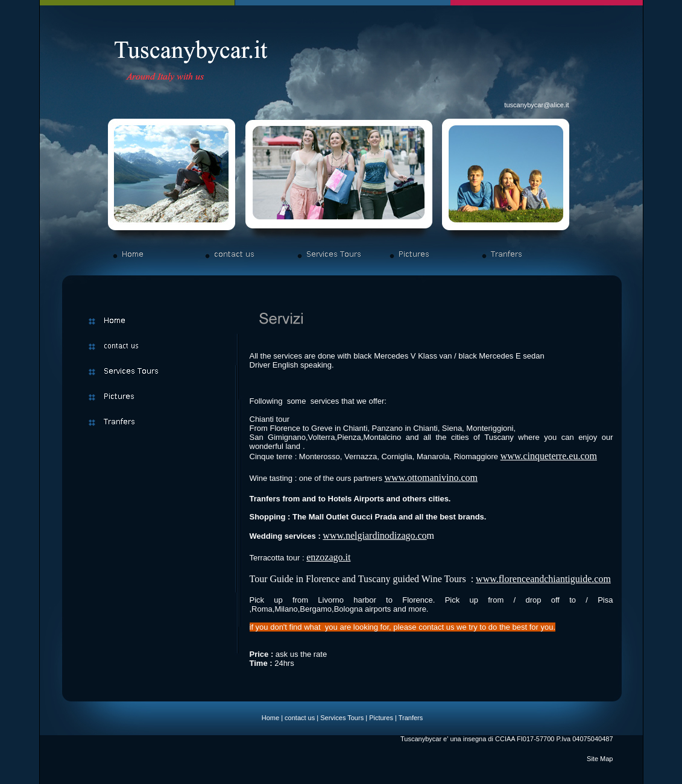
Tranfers (411, 718)
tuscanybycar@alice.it (536, 105)
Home (270, 718)
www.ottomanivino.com (431, 478)
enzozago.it (328, 557)
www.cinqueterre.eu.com (549, 456)
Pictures (381, 718)
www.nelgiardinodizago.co (374, 535)
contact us (300, 718)
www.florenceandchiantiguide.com (543, 579)
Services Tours (342, 718)
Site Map (600, 759)
